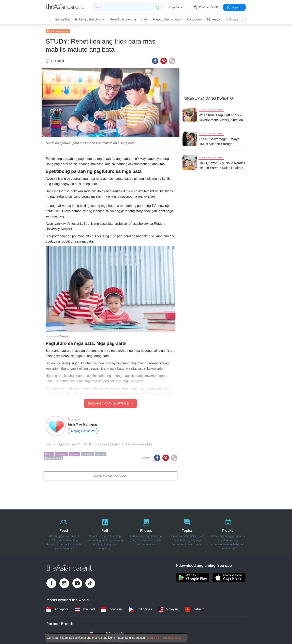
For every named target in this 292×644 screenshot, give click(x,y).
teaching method (53, 457)
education (61, 453)
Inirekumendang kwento (208, 97)
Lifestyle (232, 20)
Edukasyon (214, 20)
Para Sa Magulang (123, 20)
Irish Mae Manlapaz (83, 423)
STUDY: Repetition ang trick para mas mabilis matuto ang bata (118, 443)
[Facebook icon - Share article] (155, 59)
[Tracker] (228, 532)
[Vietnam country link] (195, 608)
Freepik (64, 335)
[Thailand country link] (85, 608)
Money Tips (62, 20)
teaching (101, 453)
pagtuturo (87, 453)
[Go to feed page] (65, 9)
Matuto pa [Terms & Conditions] (153, 638)
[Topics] (187, 532)
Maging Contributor (83, 430)
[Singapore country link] (57, 608)
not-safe (75, 453)
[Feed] (64, 532)
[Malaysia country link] (169, 608)
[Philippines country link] (141, 608)
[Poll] (105, 532)
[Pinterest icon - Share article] (164, 59)
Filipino (176, 7)
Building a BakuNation (90, 20)
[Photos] (146, 532)
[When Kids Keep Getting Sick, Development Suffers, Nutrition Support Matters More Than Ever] (215, 113)
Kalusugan (194, 20)
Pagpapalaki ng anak (167, 20)
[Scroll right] (242, 19)
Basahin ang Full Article (111, 402)
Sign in (234, 7)
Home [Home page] (49, 443)
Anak (144, 20)
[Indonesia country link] (112, 608)
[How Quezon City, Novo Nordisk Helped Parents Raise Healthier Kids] (215, 161)
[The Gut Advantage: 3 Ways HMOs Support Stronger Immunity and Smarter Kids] (215, 137)
